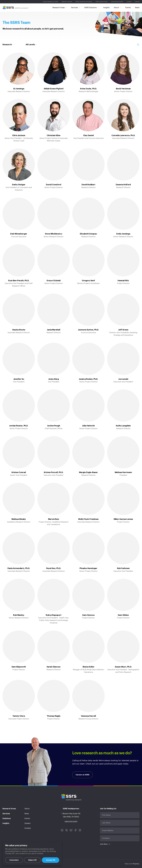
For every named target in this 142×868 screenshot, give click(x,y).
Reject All (32, 860)
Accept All (51, 860)
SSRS (16, 8)
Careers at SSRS (82, 775)
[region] (32, 854)
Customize (14, 860)
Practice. (136, 864)
